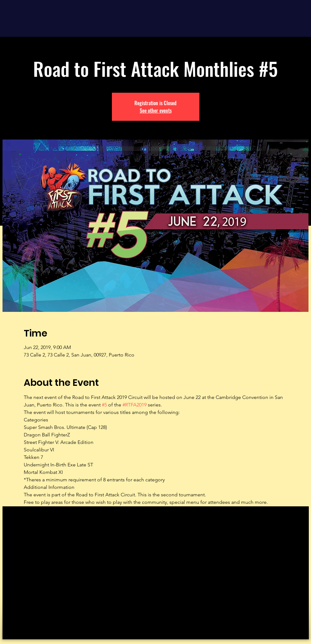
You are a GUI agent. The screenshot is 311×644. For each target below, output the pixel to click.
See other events (156, 111)
